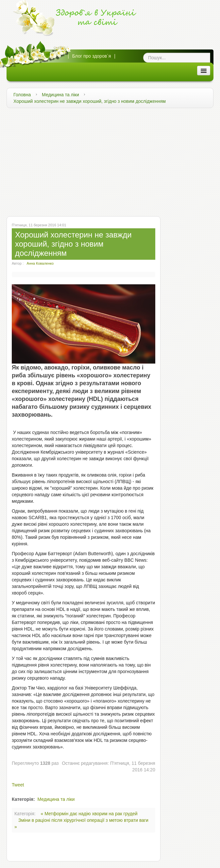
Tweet (18, 785)
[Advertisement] (110, 160)
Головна (22, 95)
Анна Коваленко (40, 263)
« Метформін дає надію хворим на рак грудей (89, 814)
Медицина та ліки (60, 95)
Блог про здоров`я (92, 56)
